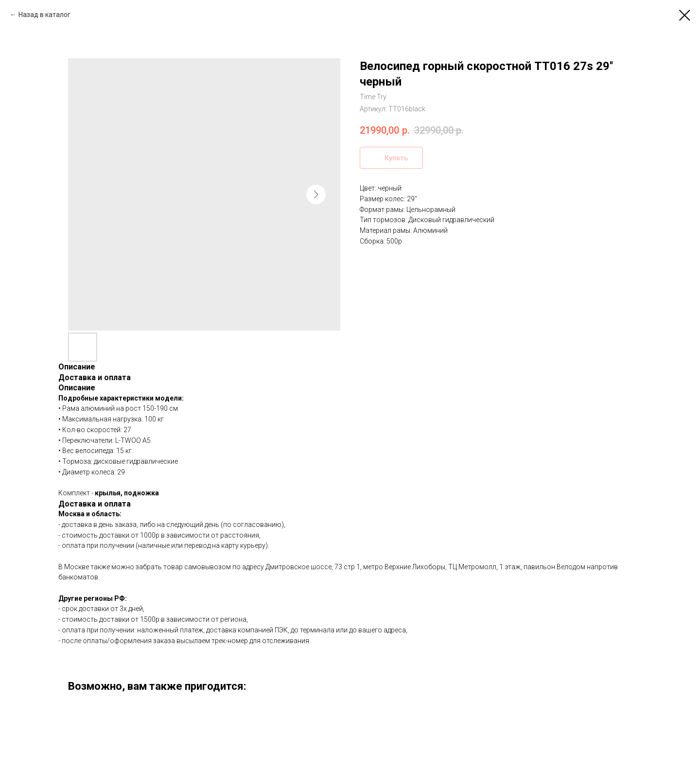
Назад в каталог (44, 15)
